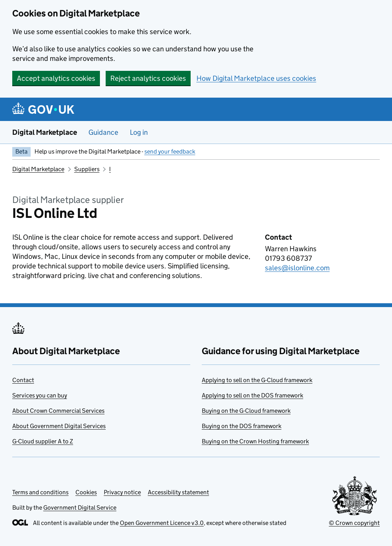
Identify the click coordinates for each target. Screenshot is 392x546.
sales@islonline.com (297, 268)
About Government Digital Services (59, 426)
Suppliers (87, 169)
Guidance (103, 132)
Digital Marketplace (45, 132)
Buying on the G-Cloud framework (246, 411)
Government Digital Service (80, 508)
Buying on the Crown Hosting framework (255, 441)
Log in (139, 132)
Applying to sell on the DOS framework (252, 395)
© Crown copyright (354, 523)
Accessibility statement (178, 492)
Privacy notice (122, 492)
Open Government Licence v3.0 (162, 523)
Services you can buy (40, 395)
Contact (23, 380)
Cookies (86, 492)
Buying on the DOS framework (242, 426)
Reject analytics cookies (148, 78)
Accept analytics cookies (56, 78)
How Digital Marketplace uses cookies (256, 78)
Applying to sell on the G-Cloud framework (257, 380)
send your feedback (170, 151)
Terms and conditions (40, 492)
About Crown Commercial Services (58, 411)
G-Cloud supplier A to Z (43, 441)
